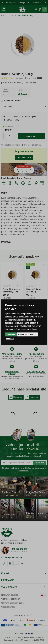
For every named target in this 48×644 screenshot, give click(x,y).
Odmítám (10, 339)
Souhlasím (11, 334)
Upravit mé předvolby (27, 334)
